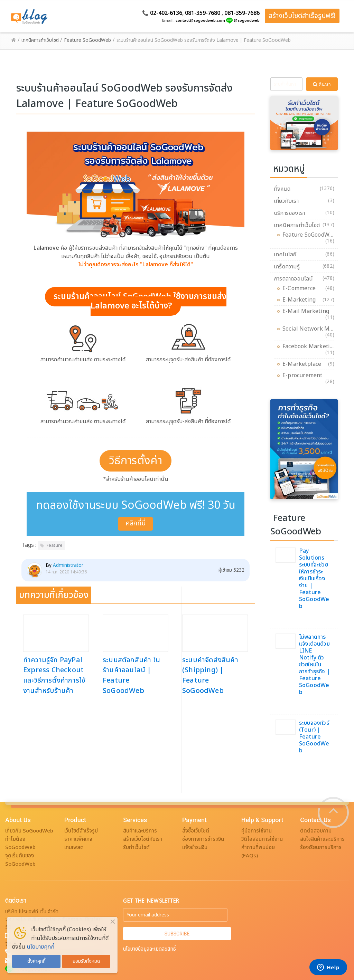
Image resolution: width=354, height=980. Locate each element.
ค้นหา (322, 84)
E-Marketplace (304, 364)
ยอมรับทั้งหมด (86, 961)
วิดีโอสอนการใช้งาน (262, 839)
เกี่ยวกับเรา (286, 201)
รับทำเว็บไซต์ (136, 848)
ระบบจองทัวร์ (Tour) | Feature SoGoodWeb (314, 737)
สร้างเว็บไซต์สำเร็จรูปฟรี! (302, 16)
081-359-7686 (242, 13)
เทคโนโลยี (285, 255)
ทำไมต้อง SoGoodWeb (20, 843)
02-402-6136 (166, 13)
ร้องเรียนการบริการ (321, 848)
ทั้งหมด (282, 189)
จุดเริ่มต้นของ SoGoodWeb (20, 860)
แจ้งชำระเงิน (195, 848)
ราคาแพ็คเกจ (78, 839)
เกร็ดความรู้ (287, 267)
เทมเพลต (74, 848)
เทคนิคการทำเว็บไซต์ (297, 225)
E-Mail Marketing (308, 312)
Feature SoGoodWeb (309, 236)
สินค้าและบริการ (140, 831)
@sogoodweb (247, 21)
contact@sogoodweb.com (200, 21)
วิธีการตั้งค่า (136, 461)
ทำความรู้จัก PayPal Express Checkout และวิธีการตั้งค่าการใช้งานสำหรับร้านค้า (54, 675)
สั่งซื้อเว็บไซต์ (196, 831)
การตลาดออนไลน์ (294, 279)
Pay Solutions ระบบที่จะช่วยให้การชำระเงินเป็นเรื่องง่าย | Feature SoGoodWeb (314, 579)
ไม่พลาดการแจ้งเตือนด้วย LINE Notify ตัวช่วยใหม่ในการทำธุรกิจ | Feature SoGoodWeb (314, 665)
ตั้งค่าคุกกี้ (36, 961)
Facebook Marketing (310, 348)
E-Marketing (301, 300)
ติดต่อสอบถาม (316, 831)
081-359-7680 (203, 13)
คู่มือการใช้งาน (257, 831)
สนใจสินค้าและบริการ (322, 839)
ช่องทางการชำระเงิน (203, 839)
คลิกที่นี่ (136, 524)
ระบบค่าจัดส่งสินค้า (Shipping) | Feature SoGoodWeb (210, 675)
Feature (54, 545)
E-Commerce (301, 288)
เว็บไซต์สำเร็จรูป (81, 831)
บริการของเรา (289, 213)
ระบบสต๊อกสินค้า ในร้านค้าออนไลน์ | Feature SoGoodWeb (131, 675)
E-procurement (304, 377)
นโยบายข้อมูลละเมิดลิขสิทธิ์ (150, 949)
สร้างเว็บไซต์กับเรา (143, 839)
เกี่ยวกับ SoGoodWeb (29, 831)
